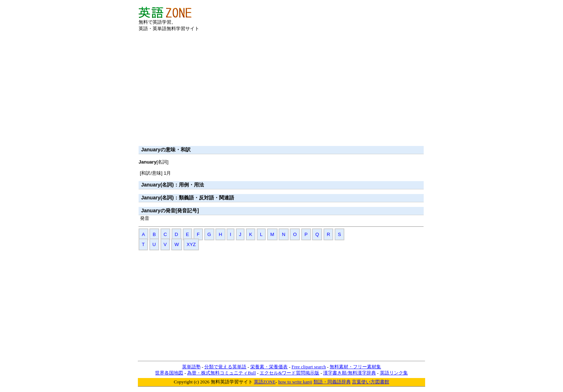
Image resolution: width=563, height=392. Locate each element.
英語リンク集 (394, 373)
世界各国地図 (169, 373)
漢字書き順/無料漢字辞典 (350, 373)
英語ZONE (265, 382)
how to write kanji (295, 382)
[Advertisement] (340, 18)
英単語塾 (191, 367)
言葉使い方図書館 (371, 382)
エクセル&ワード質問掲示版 (289, 373)
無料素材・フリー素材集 (355, 367)
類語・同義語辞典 (332, 382)
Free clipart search (309, 367)
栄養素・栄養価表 (269, 367)
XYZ (191, 244)
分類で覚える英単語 (225, 367)
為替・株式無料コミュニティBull (221, 373)
